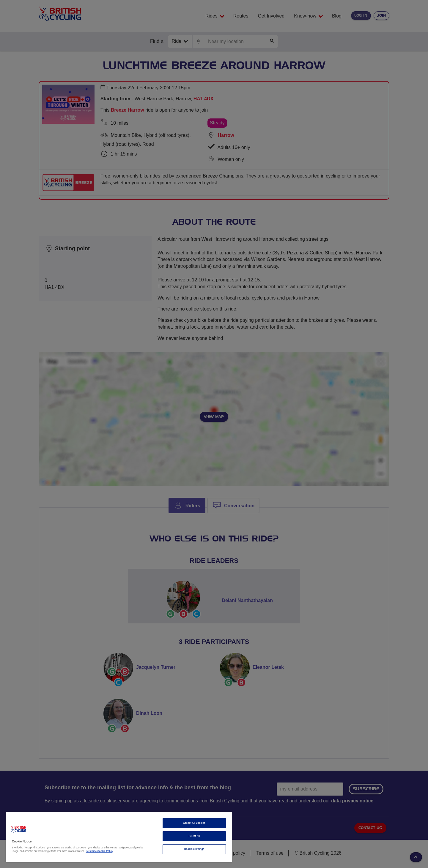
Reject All (194, 836)
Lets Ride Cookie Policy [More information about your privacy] (100, 851)
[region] (119, 837)
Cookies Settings (194, 849)
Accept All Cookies (194, 823)
